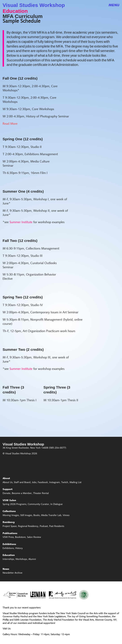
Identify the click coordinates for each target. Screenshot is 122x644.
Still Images (26, 516)
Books (37, 516)
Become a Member (22, 493)
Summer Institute (21, 222)
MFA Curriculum (23, 16)
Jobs (34, 483)
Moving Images (11, 516)
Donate (6, 493)
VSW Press (8, 537)
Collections (9, 512)
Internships (8, 559)
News (6, 569)
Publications (10, 534)
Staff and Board (22, 483)
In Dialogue (56, 504)
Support (8, 490)
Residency (9, 522)
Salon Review (34, 537)
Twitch (65, 483)
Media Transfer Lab (51, 516)
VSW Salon (9, 501)
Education (15, 11)
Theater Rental (41, 493)
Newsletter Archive (12, 573)
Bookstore (20, 537)
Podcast (44, 526)
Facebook (43, 483)
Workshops (21, 559)
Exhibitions (9, 544)
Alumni (32, 559)
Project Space (10, 526)
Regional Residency (28, 526)
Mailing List (75, 483)
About (6, 479)
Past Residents (57, 526)
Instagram (55, 483)
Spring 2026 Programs (14, 504)
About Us (8, 483)
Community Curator (38, 504)
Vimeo (66, 516)
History (19, 548)
